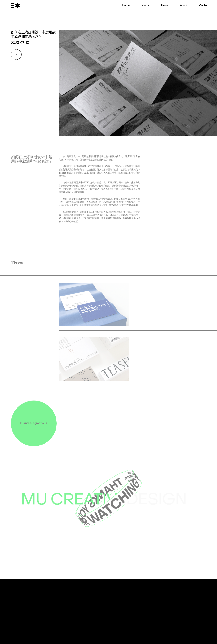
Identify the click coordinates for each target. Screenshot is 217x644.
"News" (18, 265)
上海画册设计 (71, 159)
